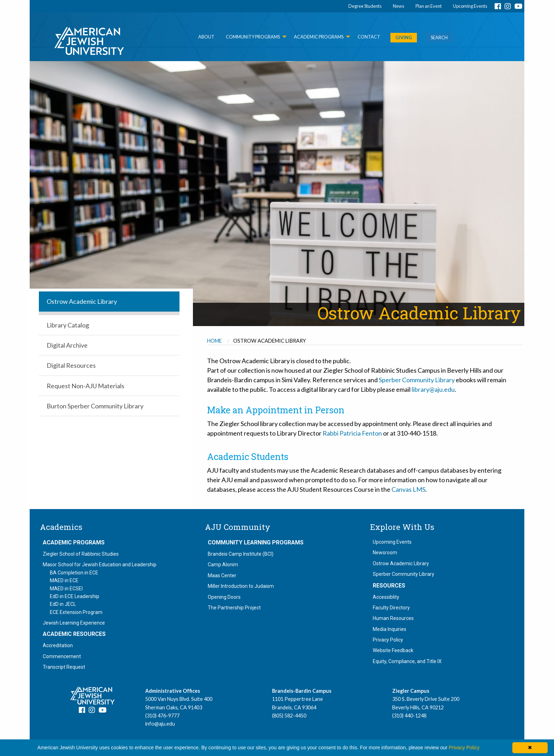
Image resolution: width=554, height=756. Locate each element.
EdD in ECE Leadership (75, 596)
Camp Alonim (223, 565)
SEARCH (439, 37)
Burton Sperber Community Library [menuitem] (95, 406)
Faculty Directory (391, 608)
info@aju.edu (160, 724)
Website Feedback (393, 650)
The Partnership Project (234, 608)
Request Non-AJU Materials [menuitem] (86, 386)
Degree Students (365, 6)
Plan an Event (429, 6)
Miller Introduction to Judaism (241, 586)
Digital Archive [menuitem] (67, 345)
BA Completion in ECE (74, 573)
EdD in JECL (63, 604)
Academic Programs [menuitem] (319, 37)
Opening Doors (224, 597)
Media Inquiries (390, 629)
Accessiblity (386, 597)
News (399, 6)
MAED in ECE (64, 580)
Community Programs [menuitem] (253, 37)
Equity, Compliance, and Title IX (407, 661)
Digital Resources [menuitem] (71, 365)
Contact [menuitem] (369, 37)
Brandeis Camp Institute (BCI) (241, 554)
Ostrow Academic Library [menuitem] (82, 301)
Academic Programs (74, 543)
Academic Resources (74, 634)
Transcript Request (64, 667)
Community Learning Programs (256, 543)
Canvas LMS (408, 489)
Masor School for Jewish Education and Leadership (100, 565)
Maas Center (222, 575)
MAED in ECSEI (66, 589)
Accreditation (58, 645)
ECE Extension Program (76, 612)
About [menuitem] (206, 37)
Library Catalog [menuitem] (68, 325)
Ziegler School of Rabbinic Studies (81, 554)
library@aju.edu (433, 389)
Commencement (62, 656)
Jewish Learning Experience (74, 623)
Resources (389, 586)
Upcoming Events (470, 6)
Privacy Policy (388, 640)
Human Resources (393, 618)
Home (214, 341)
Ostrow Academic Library (401, 563)
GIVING (404, 37)
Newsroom (385, 553)
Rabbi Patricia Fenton (352, 433)
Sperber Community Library (417, 380)
